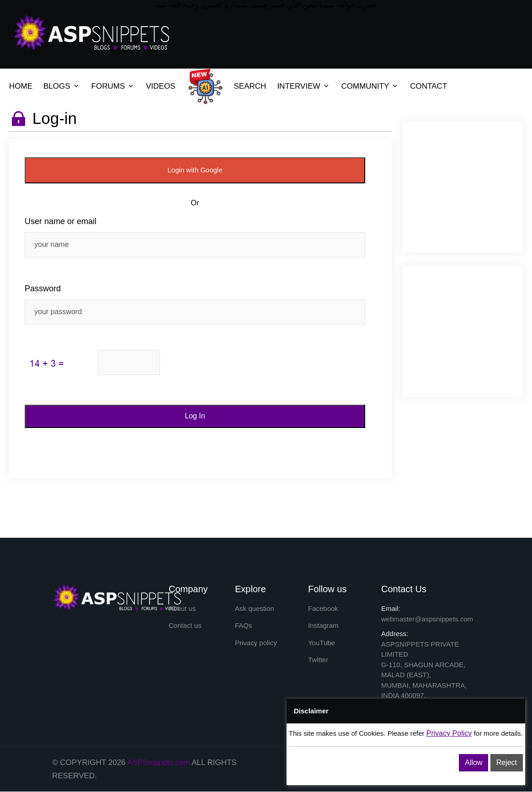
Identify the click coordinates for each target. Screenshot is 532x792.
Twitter (318, 660)
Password (43, 289)
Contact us (185, 626)
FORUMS (108, 86)
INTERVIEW (298, 86)
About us (182, 609)
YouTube (322, 643)
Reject (507, 763)
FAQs (244, 626)
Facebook (323, 609)
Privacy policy (256, 643)
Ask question (255, 609)
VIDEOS (160, 86)
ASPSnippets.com (158, 763)
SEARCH (250, 86)
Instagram (323, 626)
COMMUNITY (365, 86)
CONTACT (428, 86)
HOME (21, 86)
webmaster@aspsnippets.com (427, 619)
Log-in (55, 118)
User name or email (61, 221)
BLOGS (57, 86)
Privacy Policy (449, 733)
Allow (473, 763)
